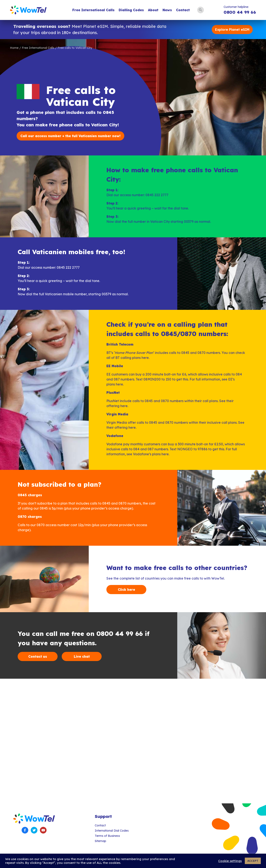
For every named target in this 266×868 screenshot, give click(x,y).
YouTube (43, 830)
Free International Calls (93, 10)
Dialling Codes (131, 10)
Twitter (34, 830)
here (145, 358)
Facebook (25, 830)
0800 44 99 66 (240, 12)
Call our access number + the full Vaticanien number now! (70, 136)
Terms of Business (107, 836)
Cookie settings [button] (230, 861)
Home (14, 48)
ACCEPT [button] (253, 861)
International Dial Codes (112, 831)
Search (201, 10)
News (167, 10)
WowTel (28, 10)
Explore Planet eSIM (232, 30)
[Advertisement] (125, 741)
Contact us (38, 656)
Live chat (82, 656)
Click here (126, 590)
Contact (183, 10)
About (153, 10)
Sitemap (100, 841)
